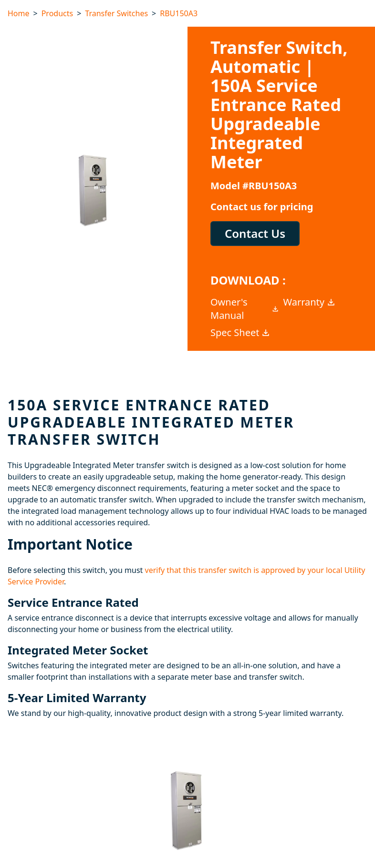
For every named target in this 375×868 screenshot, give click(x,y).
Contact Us (255, 233)
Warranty (310, 302)
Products (57, 13)
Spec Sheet (240, 332)
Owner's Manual (245, 309)
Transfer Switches (116, 13)
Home (19, 13)
